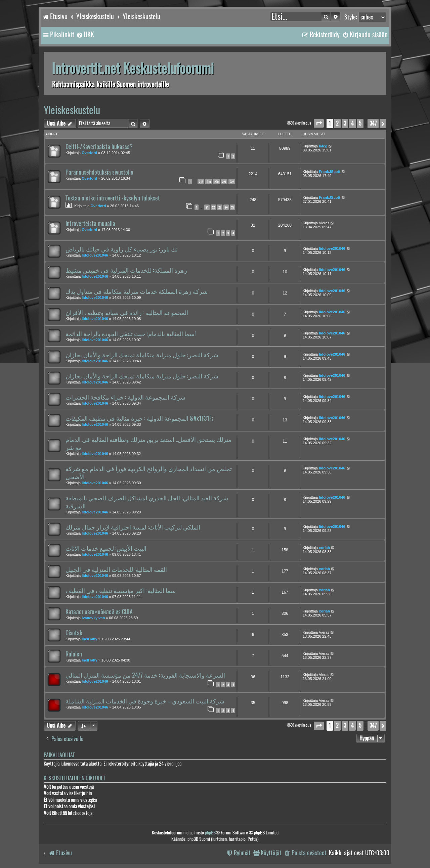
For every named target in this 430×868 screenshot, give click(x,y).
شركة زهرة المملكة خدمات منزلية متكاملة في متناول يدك (137, 291)
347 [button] (373, 123)
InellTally (89, 639)
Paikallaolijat (59, 755)
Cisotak (74, 633)
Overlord (89, 153)
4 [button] (352, 123)
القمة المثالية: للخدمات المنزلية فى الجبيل (116, 569)
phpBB (210, 833)
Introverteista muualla (90, 224)
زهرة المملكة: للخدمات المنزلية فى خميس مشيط (126, 270)
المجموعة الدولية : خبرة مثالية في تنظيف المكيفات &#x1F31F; (139, 418)
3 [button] (345, 123)
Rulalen (74, 654)
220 (216, 182)
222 (232, 182)
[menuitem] (85, 35)
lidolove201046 (95, 255)
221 (224, 182)
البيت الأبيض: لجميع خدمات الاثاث (106, 548)
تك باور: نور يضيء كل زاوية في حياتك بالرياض (122, 249)
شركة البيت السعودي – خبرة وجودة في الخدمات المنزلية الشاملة (145, 701)
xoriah (324, 548)
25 (232, 207)
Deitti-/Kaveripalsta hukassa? (99, 147)
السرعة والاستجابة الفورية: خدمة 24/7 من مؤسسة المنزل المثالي (145, 675)
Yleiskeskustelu (72, 110)
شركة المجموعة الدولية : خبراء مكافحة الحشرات (125, 397)
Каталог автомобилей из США (99, 612)
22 (213, 207)
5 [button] (360, 123)
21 (207, 207)
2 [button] (337, 123)
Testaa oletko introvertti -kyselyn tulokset (113, 198)
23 (220, 207)
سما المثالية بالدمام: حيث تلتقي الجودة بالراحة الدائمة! (131, 334)
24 (226, 207)
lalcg (323, 146)
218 (201, 182)
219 (209, 182)
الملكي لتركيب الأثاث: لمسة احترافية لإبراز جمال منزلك (133, 527)
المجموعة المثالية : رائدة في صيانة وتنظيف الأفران (127, 313)
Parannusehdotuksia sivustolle (99, 172)
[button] (319, 123)
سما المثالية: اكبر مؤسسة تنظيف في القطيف (121, 591)
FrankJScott (330, 172)
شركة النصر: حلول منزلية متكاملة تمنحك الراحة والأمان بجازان (142, 355)
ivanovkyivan (93, 618)
